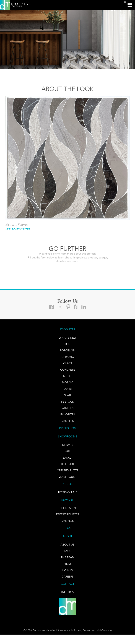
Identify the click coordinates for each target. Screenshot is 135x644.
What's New (68, 338)
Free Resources (68, 514)
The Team (68, 557)
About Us (67, 545)
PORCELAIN (67, 350)
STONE (67, 344)
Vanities (68, 408)
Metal (67, 376)
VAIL (67, 451)
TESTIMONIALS (68, 492)
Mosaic (67, 382)
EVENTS (67, 570)
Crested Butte (67, 470)
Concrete (68, 370)
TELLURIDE (68, 464)
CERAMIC (68, 357)
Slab (67, 395)
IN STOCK (67, 402)
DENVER (68, 445)
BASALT (68, 458)
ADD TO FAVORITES (18, 230)
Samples (68, 421)
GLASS (68, 363)
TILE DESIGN (67, 508)
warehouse (67, 477)
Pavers (68, 389)
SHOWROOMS (68, 436)
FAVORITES (68, 414)
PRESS (68, 564)
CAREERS (68, 577)
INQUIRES (68, 592)
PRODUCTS (68, 329)
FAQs (68, 551)
